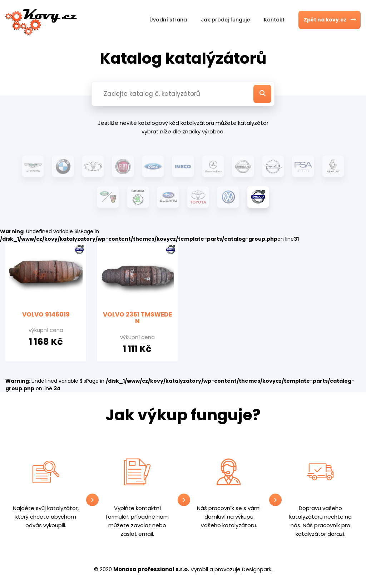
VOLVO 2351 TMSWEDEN (137, 318)
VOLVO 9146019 (46, 314)
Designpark (257, 569)
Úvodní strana (168, 20)
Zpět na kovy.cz (331, 20)
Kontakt (274, 20)
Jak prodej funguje (225, 20)
